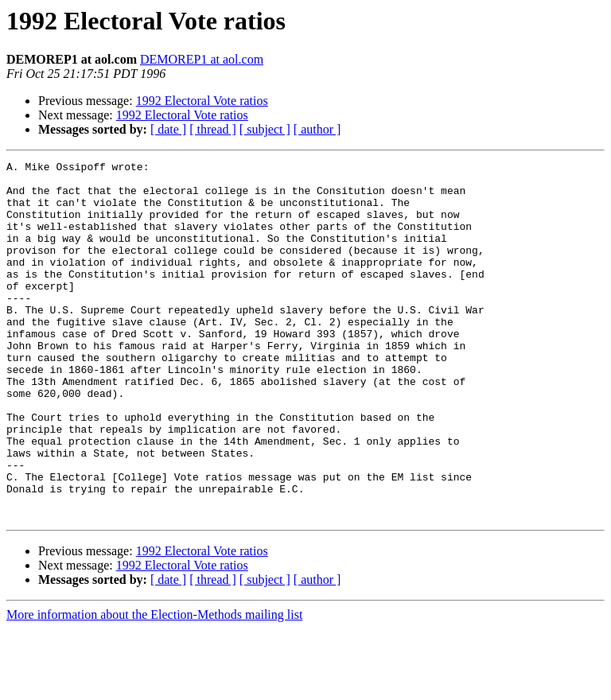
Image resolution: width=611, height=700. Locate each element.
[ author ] (317, 129)
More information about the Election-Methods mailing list (154, 686)
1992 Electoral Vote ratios (202, 101)
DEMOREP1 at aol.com (202, 59)
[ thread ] (213, 129)
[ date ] (168, 129)
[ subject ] (265, 129)
